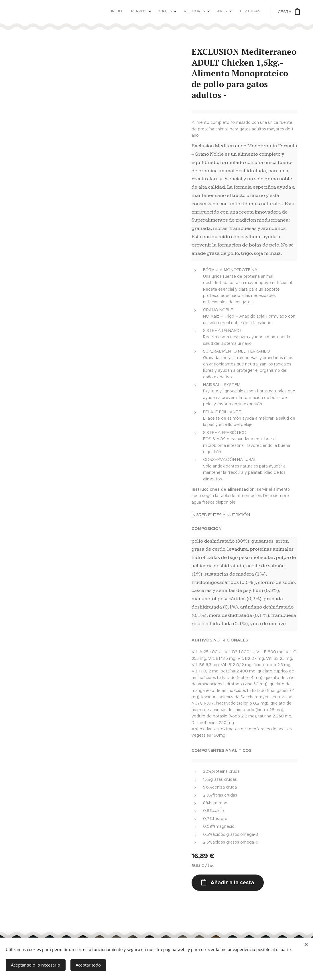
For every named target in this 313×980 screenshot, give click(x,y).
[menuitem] (205, 12)
